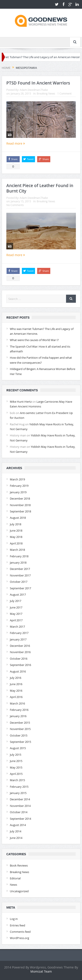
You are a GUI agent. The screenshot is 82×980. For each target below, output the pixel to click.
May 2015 (16, 767)
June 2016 (16, 684)
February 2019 (19, 486)
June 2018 (16, 531)
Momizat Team (41, 971)
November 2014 (20, 806)
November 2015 (20, 729)
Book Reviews (19, 865)
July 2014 (16, 831)
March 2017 (17, 627)
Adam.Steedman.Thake (34, 90)
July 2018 (16, 524)
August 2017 (18, 595)
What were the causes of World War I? (34, 340)
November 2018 (20, 505)
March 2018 (17, 550)
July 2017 (16, 601)
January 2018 (18, 563)
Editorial (15, 878)
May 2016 (16, 691)
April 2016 (16, 697)
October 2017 (19, 582)
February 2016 (19, 710)
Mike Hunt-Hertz (21, 402)
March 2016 (17, 703)
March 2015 (17, 780)
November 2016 (20, 652)
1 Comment (64, 93)
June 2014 (16, 838)
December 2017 (20, 569)
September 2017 (20, 588)
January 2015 (18, 793)
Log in (14, 919)
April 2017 (16, 620)
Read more (16, 143)
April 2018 (16, 543)
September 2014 (20, 819)
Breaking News (46, 93)
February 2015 (19, 787)
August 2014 (18, 825)
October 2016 (19, 659)
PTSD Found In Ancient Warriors (38, 83)
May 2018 (16, 537)
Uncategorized (19, 891)
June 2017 (16, 607)
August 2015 (18, 748)
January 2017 (18, 639)
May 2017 (16, 614)
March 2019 (17, 479)
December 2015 (20, 723)
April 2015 (16, 774)
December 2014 (20, 799)
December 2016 (20, 646)
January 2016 (18, 716)
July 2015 (16, 755)
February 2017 (19, 633)
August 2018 (18, 518)
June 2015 (16, 761)
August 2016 (18, 671)
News (13, 885)
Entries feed (17, 925)
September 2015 (20, 742)
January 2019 (18, 492)
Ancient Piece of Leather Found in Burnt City (40, 188)
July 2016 (16, 678)
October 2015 (19, 735)
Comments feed (20, 932)
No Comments (15, 205)
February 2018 (19, 556)
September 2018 (20, 511)
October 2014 (19, 812)
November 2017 (20, 575)
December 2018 (20, 498)
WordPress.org (19, 938)
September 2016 (20, 665)
